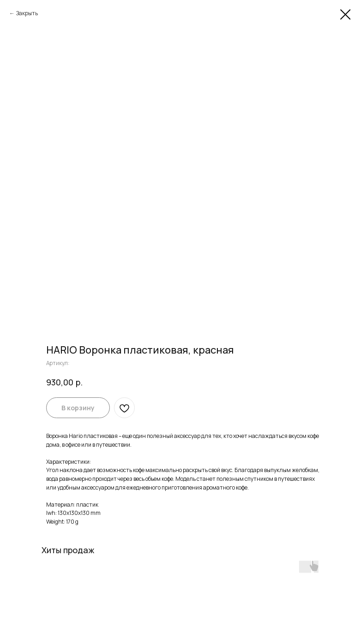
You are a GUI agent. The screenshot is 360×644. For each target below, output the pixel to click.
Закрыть (27, 13)
